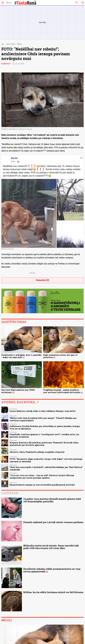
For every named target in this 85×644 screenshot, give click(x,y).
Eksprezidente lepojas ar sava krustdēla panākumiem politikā (42, 485)
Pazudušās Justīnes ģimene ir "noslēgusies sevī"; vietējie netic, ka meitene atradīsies (44, 436)
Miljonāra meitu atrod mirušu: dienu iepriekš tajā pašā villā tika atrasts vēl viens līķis (51, 547)
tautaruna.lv (6, 64)
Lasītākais (10, 493)
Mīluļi (19, 44)
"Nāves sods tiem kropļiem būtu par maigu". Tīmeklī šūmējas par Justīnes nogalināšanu (43, 419)
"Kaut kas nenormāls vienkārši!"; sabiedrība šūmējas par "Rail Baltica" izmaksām (46, 468)
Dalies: (33, 273)
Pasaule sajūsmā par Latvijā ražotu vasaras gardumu (53, 522)
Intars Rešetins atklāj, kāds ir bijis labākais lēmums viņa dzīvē (42, 411)
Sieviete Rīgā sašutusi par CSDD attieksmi (18, 391)
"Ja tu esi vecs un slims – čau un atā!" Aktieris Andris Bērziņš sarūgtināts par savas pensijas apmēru (42, 477)
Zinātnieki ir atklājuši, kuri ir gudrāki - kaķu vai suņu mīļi (22, 356)
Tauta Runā (10, 44)
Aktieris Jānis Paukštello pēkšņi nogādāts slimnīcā (37, 452)
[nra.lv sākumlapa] (9, 3)
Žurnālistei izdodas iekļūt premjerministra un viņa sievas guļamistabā (52, 570)
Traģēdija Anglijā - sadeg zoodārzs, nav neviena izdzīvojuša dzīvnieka (62, 391)
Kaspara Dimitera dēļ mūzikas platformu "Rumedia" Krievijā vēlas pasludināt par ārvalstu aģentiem (44, 444)
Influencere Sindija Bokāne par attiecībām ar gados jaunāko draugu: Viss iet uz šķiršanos (45, 427)
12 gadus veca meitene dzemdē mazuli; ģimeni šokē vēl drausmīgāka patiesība (52, 500)
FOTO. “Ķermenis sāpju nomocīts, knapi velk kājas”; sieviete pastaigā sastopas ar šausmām (46, 460)
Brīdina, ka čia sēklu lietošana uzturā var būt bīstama (53, 592)
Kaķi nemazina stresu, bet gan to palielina (60, 356)
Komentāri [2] (42, 280)
